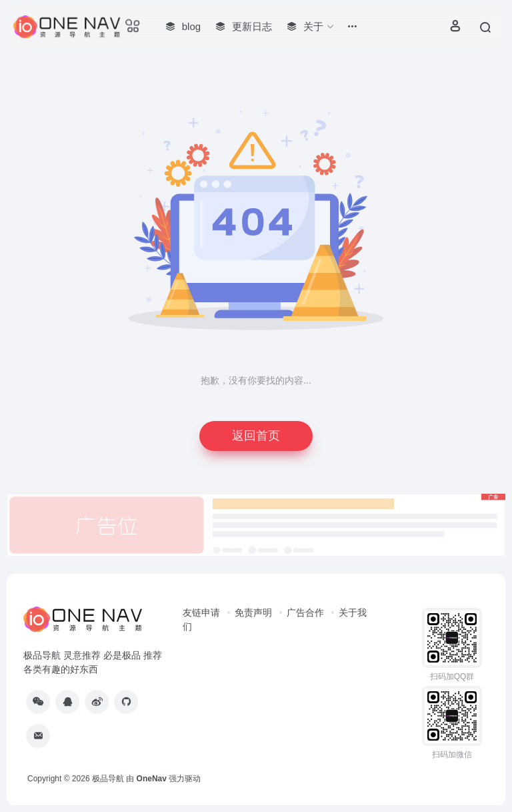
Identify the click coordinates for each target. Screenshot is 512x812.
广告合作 (305, 613)
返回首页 (256, 436)
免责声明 (253, 613)
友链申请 (201, 613)
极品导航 (108, 779)
